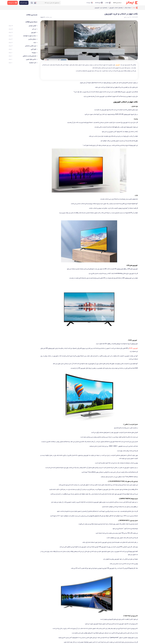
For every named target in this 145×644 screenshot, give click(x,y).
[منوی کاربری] (24, 3)
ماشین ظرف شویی (32, 59)
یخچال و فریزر (33, 39)
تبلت (35, 43)
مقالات (108, 3)
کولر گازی (34, 49)
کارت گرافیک (33, 63)
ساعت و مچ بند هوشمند (30, 36)
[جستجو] (32, 3)
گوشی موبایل (33, 26)
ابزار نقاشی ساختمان (31, 46)
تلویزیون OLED (133, 348)
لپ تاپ (35, 29)
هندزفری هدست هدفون (30, 56)
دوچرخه (35, 53)
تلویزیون (34, 32)
